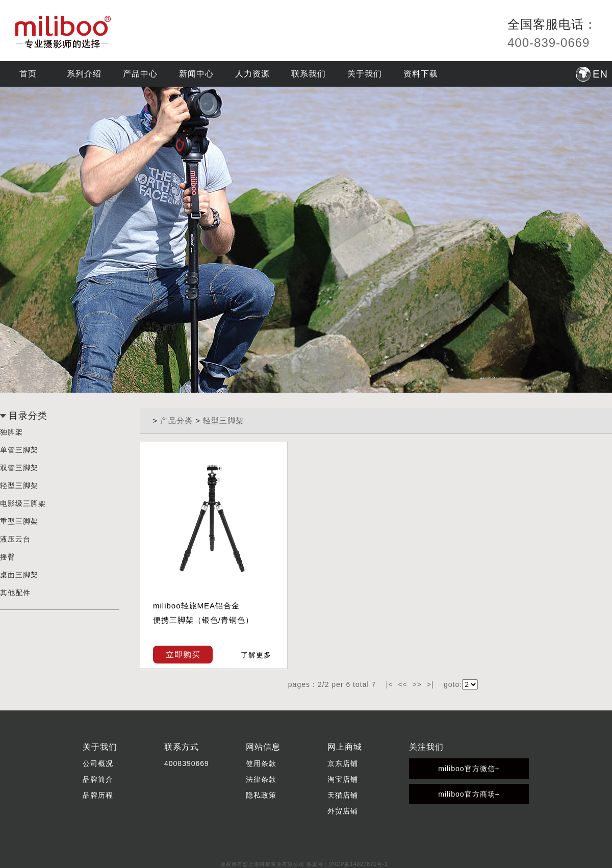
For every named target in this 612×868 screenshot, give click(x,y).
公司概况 (98, 763)
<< (402, 684)
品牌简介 (98, 779)
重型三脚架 (19, 521)
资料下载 (421, 74)
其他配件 (15, 593)
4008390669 (187, 763)
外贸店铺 (343, 811)
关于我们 (365, 74)
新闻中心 (196, 74)
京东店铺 (343, 763)
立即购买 (183, 655)
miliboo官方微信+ (469, 769)
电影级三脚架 (23, 503)
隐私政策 (261, 795)
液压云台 (15, 539)
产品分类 (176, 420)
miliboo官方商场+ (469, 794)
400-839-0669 (549, 43)
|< (390, 684)
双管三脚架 (19, 468)
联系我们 (309, 74)
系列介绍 (84, 74)
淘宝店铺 (343, 779)
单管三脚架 (19, 450)
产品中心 (140, 74)
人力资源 (252, 74)
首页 (28, 74)
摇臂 (8, 557)
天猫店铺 (343, 795)
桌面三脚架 (19, 575)
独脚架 (11, 432)
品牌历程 (98, 795)
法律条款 (261, 779)
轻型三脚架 (19, 486)
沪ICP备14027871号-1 (359, 864)
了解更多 (256, 655)
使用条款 (261, 763)
